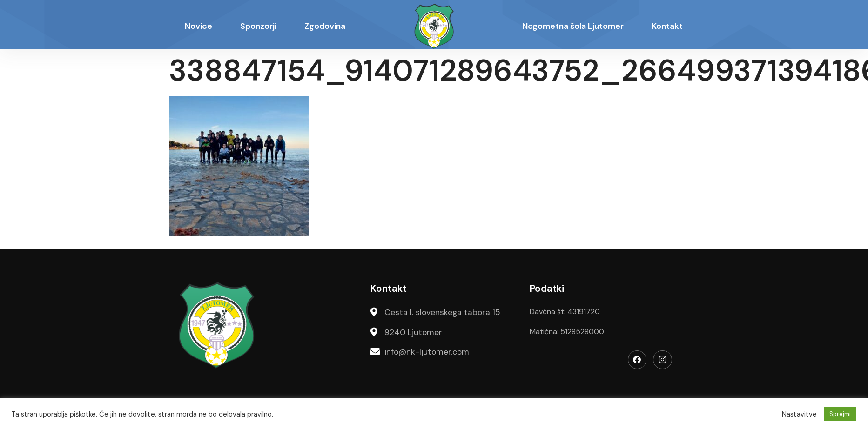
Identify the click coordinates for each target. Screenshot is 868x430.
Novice (198, 26)
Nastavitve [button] (799, 414)
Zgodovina (325, 26)
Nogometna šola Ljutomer (573, 26)
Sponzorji (258, 26)
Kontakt (667, 26)
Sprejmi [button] (840, 414)
